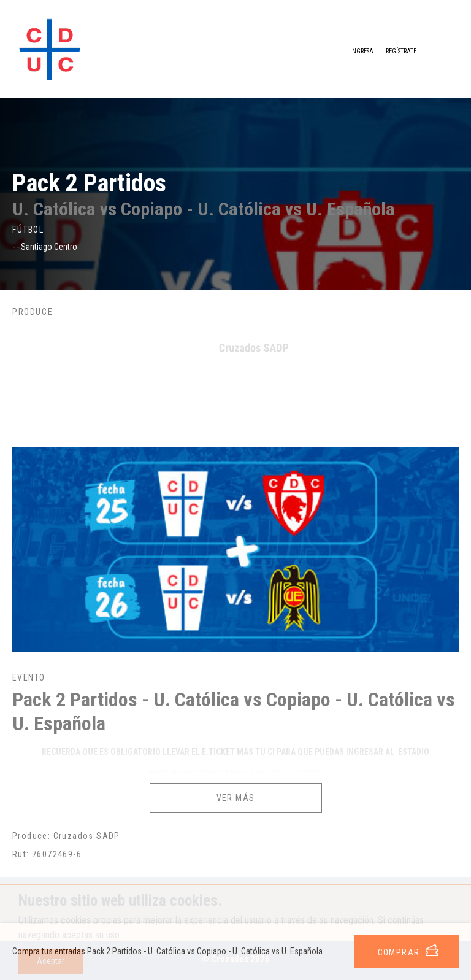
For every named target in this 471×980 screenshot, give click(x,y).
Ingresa (352, 52)
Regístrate (401, 51)
